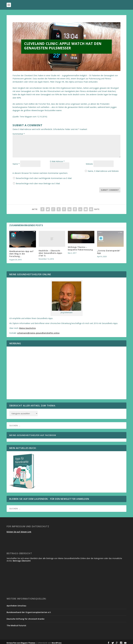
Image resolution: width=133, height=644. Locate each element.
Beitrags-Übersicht (22, 559)
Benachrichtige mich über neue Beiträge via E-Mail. (38, 182)
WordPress (57, 641)
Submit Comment (110, 188)
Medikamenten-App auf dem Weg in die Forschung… (21, 252)
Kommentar (19, 134)
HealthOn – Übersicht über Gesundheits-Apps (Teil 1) (50, 251)
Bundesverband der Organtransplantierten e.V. (29, 610)
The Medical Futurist (16, 624)
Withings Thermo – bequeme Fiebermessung (80, 246)
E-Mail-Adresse (57, 164)
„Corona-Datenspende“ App (109, 250)
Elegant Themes (28, 641)
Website (89, 164)
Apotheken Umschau (16, 604)
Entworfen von (14, 641)
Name (16, 164)
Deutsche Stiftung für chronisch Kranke (25, 617)
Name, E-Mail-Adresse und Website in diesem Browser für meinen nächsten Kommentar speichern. (59, 171)
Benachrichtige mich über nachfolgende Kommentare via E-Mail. (44, 176)
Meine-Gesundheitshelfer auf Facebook (33, 433)
